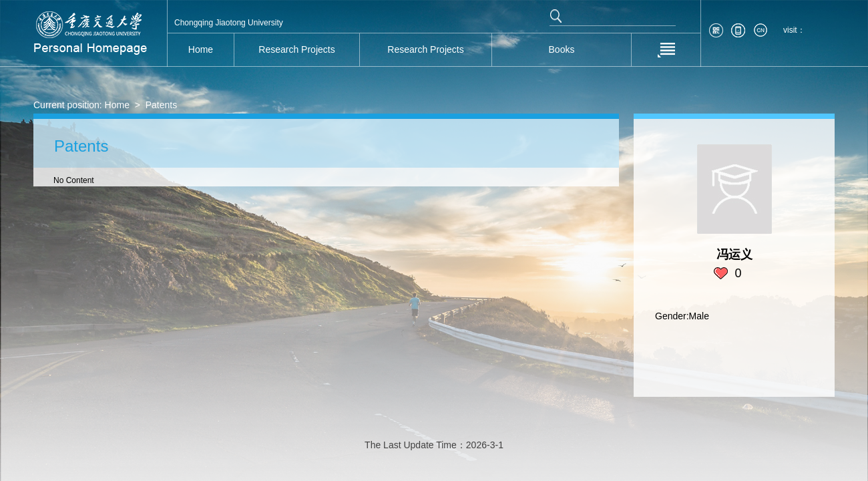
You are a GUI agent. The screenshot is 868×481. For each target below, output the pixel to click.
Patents (161, 105)
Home (117, 105)
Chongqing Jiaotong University (229, 23)
